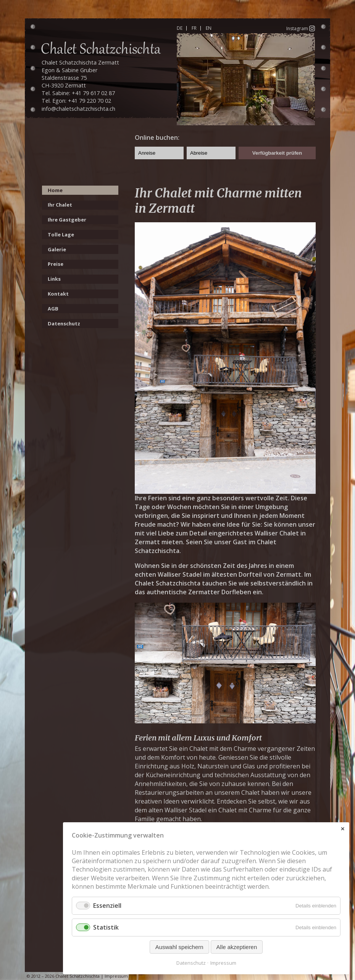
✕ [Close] (343, 829)
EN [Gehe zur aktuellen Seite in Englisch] (209, 28)
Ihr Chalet (60, 205)
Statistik (106, 927)
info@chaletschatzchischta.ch (78, 109)
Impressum (116, 976)
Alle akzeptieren (237, 947)
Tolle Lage (61, 234)
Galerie (57, 249)
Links (54, 279)
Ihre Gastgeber (67, 220)
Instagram (301, 28)
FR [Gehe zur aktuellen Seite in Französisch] (194, 28)
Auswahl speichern (179, 947)
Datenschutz (64, 323)
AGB (53, 309)
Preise (56, 264)
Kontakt (58, 294)
